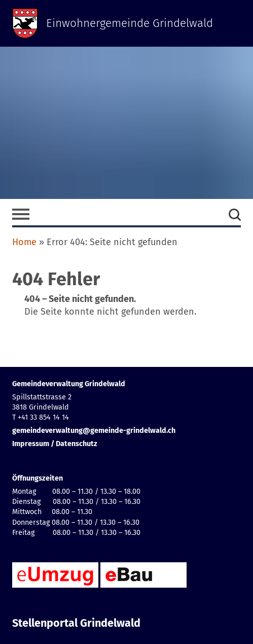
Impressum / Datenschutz (55, 444)
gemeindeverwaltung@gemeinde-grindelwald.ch (94, 431)
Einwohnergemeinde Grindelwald (130, 23)
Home (24, 242)
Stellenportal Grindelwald (76, 623)
